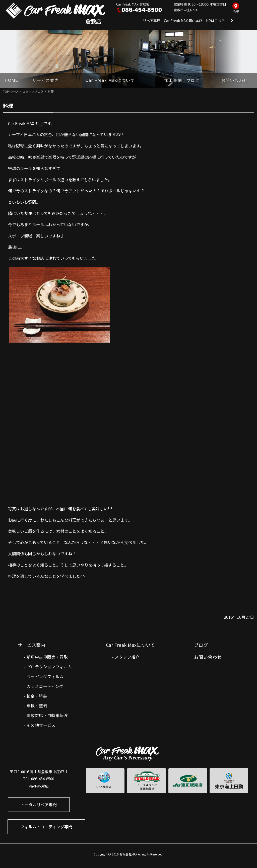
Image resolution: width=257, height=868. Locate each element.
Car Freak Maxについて (110, 80)
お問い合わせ (235, 80)
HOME (12, 80)
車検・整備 (37, 705)
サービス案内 (46, 80)
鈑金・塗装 (37, 696)
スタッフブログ (33, 91)
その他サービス (41, 725)
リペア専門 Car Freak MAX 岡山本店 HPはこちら (184, 21)
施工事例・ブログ (182, 80)
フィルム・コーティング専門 (46, 827)
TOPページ (11, 91)
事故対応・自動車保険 (47, 715)
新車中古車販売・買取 (47, 657)
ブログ (201, 645)
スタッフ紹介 (127, 657)
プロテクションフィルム (49, 667)
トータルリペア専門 (39, 805)
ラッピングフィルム (45, 676)
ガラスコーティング (45, 686)
